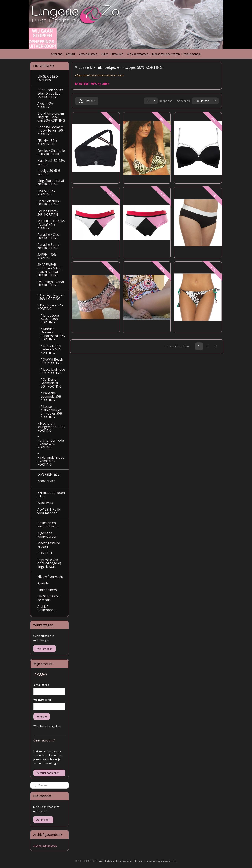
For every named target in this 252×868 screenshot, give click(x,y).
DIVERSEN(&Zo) (49, 474)
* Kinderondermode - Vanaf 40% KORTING (51, 459)
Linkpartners (47, 590)
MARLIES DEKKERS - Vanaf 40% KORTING (51, 224)
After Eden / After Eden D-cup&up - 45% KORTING (50, 93)
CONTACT (45, 553)
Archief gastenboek (45, 846)
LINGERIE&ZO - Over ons (49, 78)
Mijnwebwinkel (169, 861)
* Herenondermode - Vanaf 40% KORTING (51, 442)
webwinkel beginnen (134, 861)
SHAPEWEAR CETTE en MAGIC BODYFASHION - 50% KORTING (50, 270)
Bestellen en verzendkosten (48, 525)
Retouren (118, 54)
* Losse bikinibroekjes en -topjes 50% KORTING (51, 412)
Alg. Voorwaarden (138, 54)
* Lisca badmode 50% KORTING (53, 371)
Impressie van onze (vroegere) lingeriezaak (49, 563)
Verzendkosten (88, 54)
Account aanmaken (48, 773)
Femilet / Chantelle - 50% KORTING (51, 152)
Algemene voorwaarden (47, 535)
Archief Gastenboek (46, 608)
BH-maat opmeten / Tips (51, 494)
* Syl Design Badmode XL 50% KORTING (51, 383)
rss (119, 861)
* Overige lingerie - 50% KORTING (50, 297)
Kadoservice (46, 481)
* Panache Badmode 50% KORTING (51, 396)
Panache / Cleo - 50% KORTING (49, 236)
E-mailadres (41, 685)
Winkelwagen (44, 649)
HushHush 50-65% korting (51, 162)
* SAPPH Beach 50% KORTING (52, 361)
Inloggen (42, 716)
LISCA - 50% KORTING (46, 193)
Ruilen (105, 54)
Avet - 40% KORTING (45, 105)
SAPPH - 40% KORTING (47, 256)
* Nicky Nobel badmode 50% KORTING (51, 349)
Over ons (57, 54)
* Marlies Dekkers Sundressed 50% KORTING (53, 334)
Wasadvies (45, 503)
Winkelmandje (192, 54)
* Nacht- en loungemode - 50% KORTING (51, 427)
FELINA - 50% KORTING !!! (47, 142)
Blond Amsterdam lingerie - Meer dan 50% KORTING (51, 117)
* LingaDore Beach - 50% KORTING (50, 319)
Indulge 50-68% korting (49, 172)
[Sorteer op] (205, 101)
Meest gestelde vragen (166, 54)
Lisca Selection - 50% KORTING (49, 203)
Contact (70, 54)
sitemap (111, 861)
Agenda (43, 583)
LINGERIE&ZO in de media (49, 598)
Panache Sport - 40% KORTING (49, 246)
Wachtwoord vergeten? (47, 726)
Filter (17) (87, 101)
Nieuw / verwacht (50, 577)
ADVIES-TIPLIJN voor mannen (49, 511)
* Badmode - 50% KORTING (50, 307)
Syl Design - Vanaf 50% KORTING (51, 284)
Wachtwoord (42, 700)
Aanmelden (43, 820)
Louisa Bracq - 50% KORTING (48, 213)
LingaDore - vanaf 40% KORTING (51, 182)
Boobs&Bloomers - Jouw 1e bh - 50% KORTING (51, 130)
